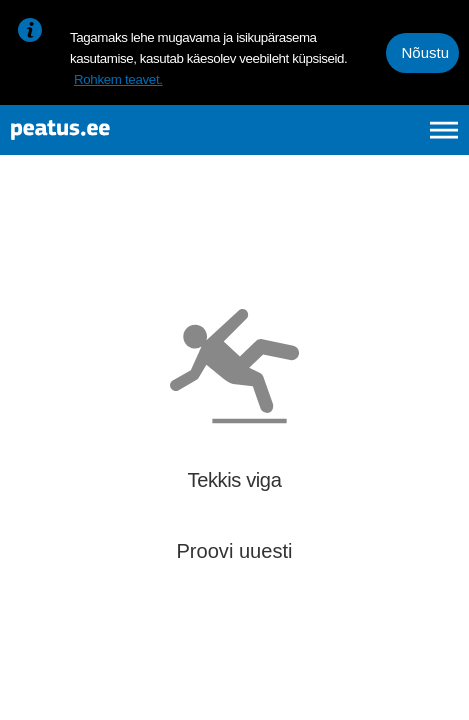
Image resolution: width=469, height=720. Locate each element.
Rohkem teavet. (118, 79)
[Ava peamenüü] (444, 130)
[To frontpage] (115, 130)
